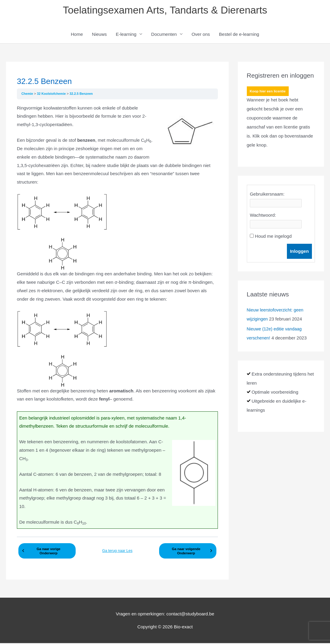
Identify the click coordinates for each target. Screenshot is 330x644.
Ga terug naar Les (117, 550)
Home (77, 35)
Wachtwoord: (263, 216)
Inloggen (299, 252)
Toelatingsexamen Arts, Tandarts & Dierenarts (165, 11)
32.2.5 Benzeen (84, 94)
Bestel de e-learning (239, 35)
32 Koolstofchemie (53, 94)
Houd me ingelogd (273, 237)
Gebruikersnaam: (267, 195)
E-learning (126, 35)
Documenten (164, 35)
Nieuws (99, 35)
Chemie (28, 94)
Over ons (201, 35)
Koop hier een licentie (269, 92)
